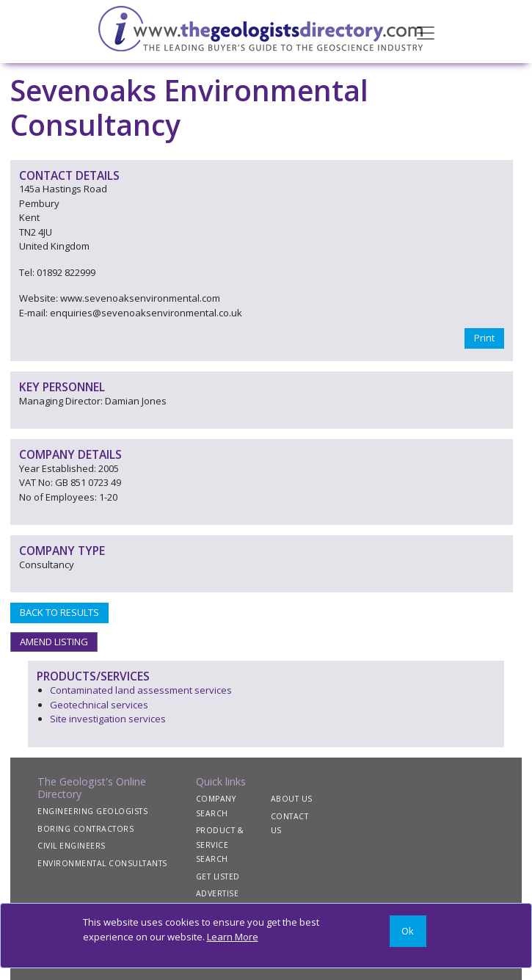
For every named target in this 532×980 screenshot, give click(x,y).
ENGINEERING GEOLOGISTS (92, 811)
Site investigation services (108, 719)
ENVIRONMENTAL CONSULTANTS (102, 863)
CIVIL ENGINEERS (72, 846)
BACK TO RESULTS (59, 612)
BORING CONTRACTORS (85, 829)
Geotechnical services (99, 705)
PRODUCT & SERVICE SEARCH (220, 845)
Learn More (233, 937)
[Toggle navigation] (426, 32)
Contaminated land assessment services (141, 690)
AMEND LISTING (54, 642)
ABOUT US (292, 799)
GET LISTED (218, 876)
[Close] (408, 931)
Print (484, 338)
